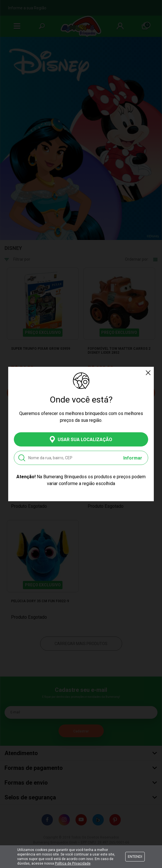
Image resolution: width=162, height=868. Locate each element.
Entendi (135, 857)
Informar (133, 458)
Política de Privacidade (73, 863)
